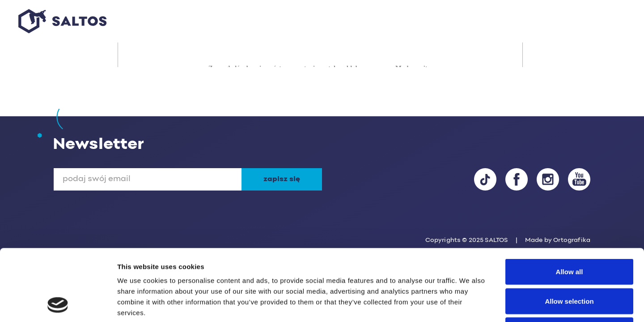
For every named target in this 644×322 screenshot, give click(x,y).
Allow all (570, 205)
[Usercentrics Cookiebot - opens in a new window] (58, 305)
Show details (469, 304)
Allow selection (569, 234)
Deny (570, 263)
